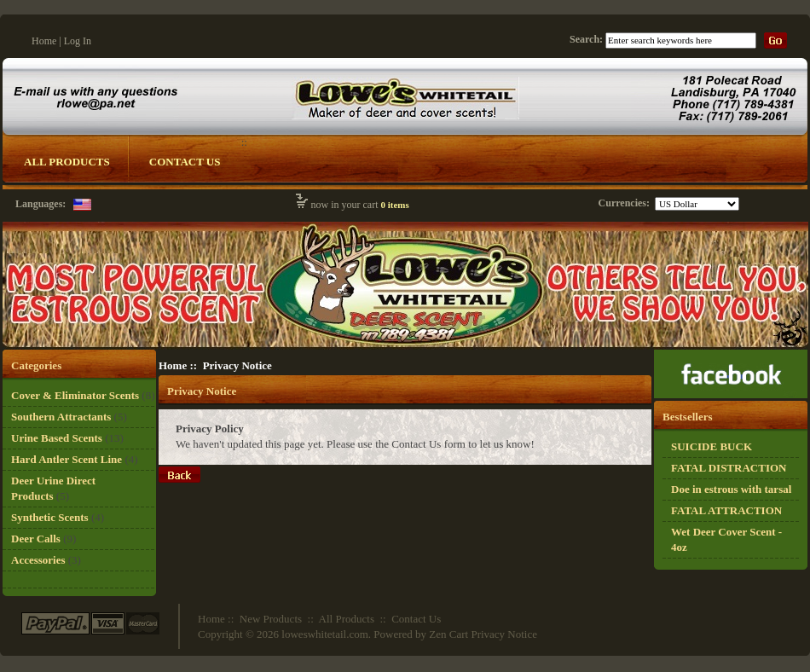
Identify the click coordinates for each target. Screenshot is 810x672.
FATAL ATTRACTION (726, 510)
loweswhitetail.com (324, 634)
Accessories (38, 560)
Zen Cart (448, 634)
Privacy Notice (504, 634)
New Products (271, 619)
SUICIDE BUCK (712, 446)
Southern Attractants (61, 417)
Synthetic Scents (50, 517)
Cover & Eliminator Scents (75, 395)
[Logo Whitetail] (405, 346)
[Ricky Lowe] (731, 394)
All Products (67, 162)
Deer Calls (36, 539)
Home (44, 41)
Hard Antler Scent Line (67, 459)
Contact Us (185, 162)
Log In (78, 41)
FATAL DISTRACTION (729, 468)
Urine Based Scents (57, 438)
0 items (394, 205)
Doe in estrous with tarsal (731, 489)
